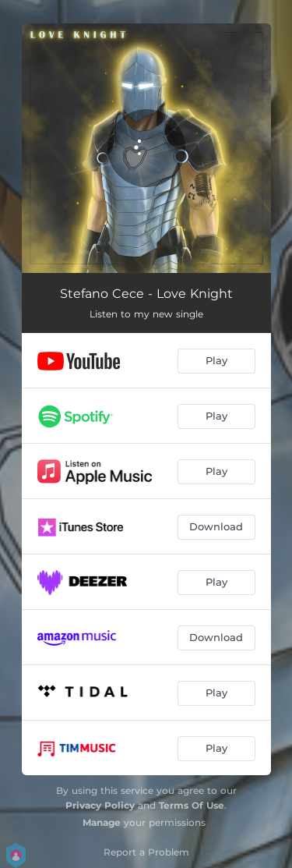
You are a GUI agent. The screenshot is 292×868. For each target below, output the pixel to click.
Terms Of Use (192, 805)
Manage (102, 822)
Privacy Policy (100, 805)
